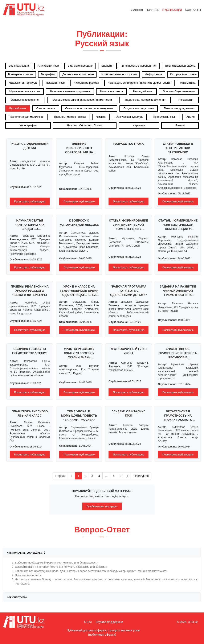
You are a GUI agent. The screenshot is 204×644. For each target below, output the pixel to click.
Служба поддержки (109, 622)
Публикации (172, 10)
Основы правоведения (25, 100)
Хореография (28, 125)
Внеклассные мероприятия (139, 66)
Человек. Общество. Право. (85, 125)
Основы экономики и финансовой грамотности (82, 100)
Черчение (139, 125)
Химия (190, 117)
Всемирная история (21, 74)
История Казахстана (183, 74)
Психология (186, 100)
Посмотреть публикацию (30, 201)
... (106, 476)
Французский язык (164, 117)
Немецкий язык (143, 91)
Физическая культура (129, 117)
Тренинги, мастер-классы (70, 117)
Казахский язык (55, 83)
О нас (88, 622)
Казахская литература (23, 83)
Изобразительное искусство (119, 74)
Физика (101, 117)
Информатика (154, 74)
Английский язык (48, 66)
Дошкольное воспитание (78, 74)
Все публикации (19, 66)
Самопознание (46, 108)
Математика (188, 83)
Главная (136, 10)
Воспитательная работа (180, 66)
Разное (180, 125)
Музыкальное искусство (25, 91)
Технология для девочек (179, 108)
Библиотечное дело (80, 66)
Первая (60, 476)
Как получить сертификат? (26, 552)
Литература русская (86, 83)
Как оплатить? (17, 597)
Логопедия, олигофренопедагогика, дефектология (139, 83)
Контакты (193, 10)
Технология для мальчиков (26, 117)
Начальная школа (111, 91)
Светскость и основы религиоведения (89, 108)
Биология (107, 66)
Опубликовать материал (102, 506)
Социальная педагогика (139, 108)
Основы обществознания (179, 91)
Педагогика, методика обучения (145, 100)
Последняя (141, 476)
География (48, 74)
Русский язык (18, 108)
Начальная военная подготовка (70, 91)
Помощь (153, 10)
